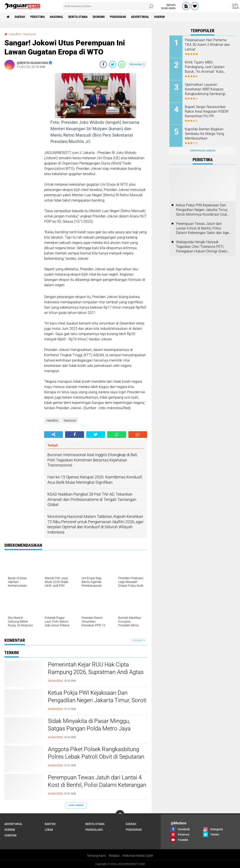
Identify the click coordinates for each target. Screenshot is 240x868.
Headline (52, 420)
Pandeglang (94, 830)
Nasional (57, 17)
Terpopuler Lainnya (202, 151)
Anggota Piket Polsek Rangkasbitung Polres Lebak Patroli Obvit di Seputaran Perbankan (96, 757)
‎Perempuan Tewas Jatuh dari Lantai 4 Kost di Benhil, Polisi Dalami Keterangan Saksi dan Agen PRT (97, 785)
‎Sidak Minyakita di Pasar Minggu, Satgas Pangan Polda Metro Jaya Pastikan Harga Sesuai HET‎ (89, 728)
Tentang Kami (96, 856)
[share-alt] (53, 435)
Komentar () (137, 64)
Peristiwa (37, 17)
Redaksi (114, 856)
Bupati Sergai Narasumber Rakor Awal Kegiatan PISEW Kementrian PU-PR (207, 111)
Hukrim (159, 17)
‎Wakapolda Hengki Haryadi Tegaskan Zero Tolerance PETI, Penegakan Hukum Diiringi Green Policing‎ (202, 247)
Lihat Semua (76, 805)
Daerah (20, 17)
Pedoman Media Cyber (138, 856)
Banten (50, 824)
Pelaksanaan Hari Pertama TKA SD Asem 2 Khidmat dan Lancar (207, 45)
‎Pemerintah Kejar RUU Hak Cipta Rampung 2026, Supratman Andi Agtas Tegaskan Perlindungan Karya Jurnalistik (96, 672)
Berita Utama (78, 17)
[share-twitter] (112, 64)
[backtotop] (120, 814)
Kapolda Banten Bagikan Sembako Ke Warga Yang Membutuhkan (204, 134)
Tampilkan (139, 640)
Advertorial (140, 17)
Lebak (49, 830)
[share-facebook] (103, 64)
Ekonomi (99, 17)
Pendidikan (118, 17)
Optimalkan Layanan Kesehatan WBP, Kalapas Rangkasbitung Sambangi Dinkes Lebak (205, 89)
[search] (108, 6)
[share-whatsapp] (122, 64)
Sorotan (10, 835)
